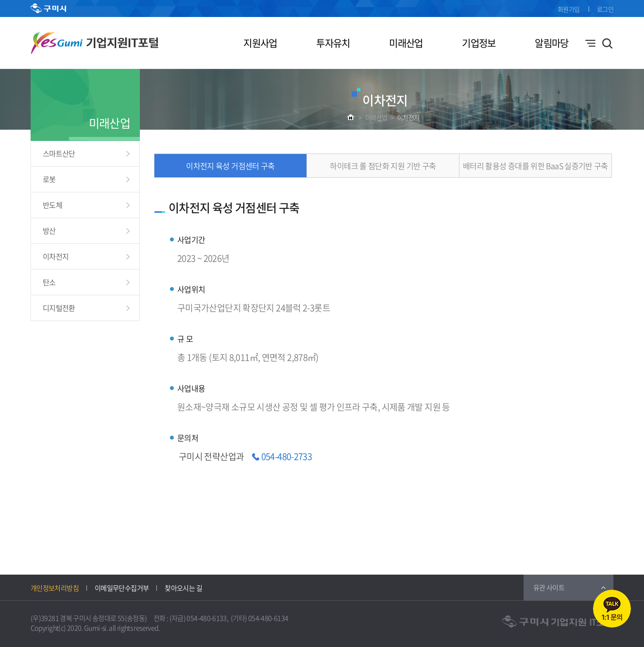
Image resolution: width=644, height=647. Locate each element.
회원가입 (568, 9)
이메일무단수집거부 (122, 588)
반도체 (52, 205)
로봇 (49, 179)
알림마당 (551, 43)
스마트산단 (59, 153)
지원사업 (260, 43)
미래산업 (406, 43)
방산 (49, 231)
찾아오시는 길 (183, 588)
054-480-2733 (287, 456)
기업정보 (479, 43)
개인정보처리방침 (55, 588)
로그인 (605, 9)
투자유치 (333, 43)
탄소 (49, 282)
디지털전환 (59, 308)
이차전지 (408, 117)
